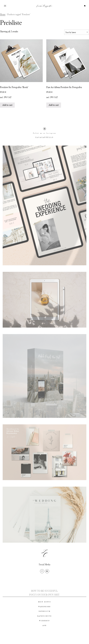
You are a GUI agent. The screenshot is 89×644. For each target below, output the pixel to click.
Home (3, 14)
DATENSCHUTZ (44, 624)
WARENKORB (44, 615)
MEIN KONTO (45, 610)
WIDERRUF (44, 629)
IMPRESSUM (44, 620)
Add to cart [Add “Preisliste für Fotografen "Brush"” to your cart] (7, 105)
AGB (45, 634)
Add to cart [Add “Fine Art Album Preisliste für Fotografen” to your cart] (54, 105)
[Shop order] (77, 32)
